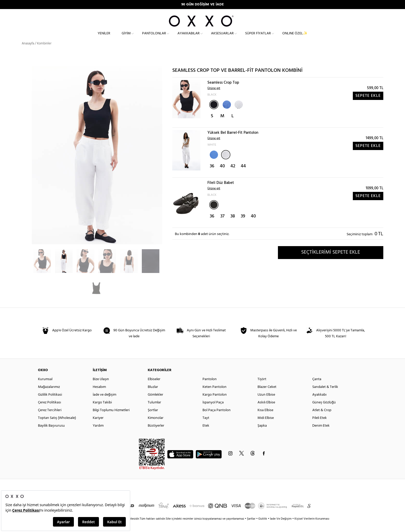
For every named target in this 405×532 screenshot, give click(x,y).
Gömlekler (155, 404)
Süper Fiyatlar (258, 38)
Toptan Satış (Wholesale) (57, 427)
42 (233, 175)
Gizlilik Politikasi (50, 404)
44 (243, 175)
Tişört (262, 389)
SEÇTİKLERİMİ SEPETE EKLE (331, 262)
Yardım (98, 435)
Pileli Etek (320, 427)
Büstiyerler (156, 435)
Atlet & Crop (322, 420)
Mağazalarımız (49, 396)
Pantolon (210, 389)
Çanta (317, 389)
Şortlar (153, 420)
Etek (206, 435)
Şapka (262, 435)
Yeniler (104, 38)
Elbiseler (154, 389)
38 (233, 226)
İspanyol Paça (213, 412)
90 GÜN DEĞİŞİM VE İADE (203, 5)
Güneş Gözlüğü (324, 412)
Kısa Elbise (265, 420)
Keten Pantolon (215, 396)
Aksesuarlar (222, 38)
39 (243, 226)
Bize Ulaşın (101, 389)
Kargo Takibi (102, 412)
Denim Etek (321, 435)
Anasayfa (28, 53)
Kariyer (98, 427)
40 (222, 175)
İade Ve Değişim (281, 528)
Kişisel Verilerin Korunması (312, 528)
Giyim (126, 38)
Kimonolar (156, 427)
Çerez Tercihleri (50, 420)
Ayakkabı (319, 404)
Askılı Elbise (266, 412)
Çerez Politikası (49, 412)
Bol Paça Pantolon (217, 420)
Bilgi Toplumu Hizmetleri (111, 420)
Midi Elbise (266, 427)
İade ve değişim (104, 404)
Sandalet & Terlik (325, 396)
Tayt (206, 427)
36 (212, 175)
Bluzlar (153, 396)
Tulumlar (154, 412)
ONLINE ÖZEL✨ (295, 38)
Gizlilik (263, 528)
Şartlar (252, 528)
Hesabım (99, 396)
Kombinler (44, 53)
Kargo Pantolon (215, 404)
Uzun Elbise (266, 404)
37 (222, 226)
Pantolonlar (154, 38)
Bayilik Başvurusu (51, 435)
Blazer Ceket (267, 396)
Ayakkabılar (189, 38)
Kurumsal (45, 389)
